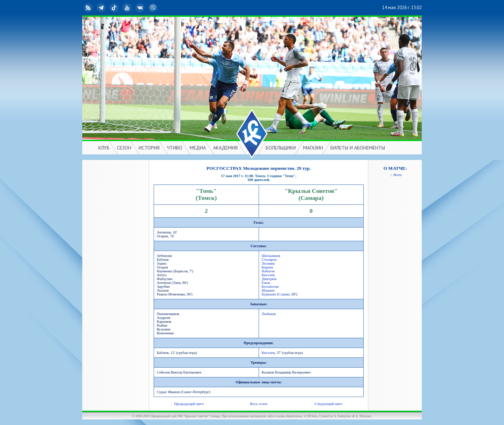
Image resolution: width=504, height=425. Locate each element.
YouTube (128, 8)
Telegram (102, 8)
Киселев (268, 275)
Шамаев (268, 290)
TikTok (115, 8)
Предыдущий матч (189, 404)
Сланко (284, 294)
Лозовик (268, 263)
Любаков (269, 314)
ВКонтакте (141, 8)
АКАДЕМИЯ (225, 148)
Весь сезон (258, 404)
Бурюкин (269, 294)
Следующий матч (328, 404)
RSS (89, 8)
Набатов (268, 271)
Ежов (266, 283)
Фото (397, 175)
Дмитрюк (269, 279)
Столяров (269, 260)
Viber (154, 8)
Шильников (271, 256)
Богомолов (270, 287)
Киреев (268, 267)
